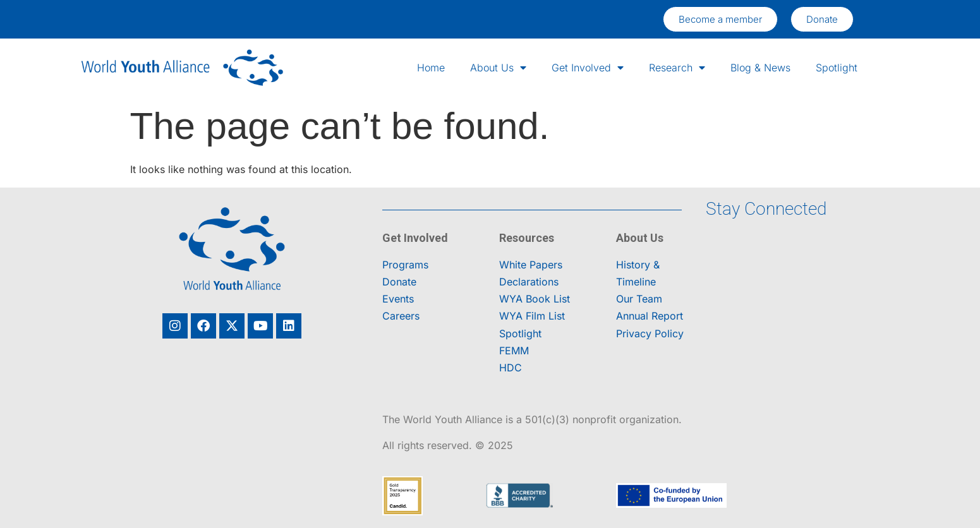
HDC (511, 368)
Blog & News (760, 68)
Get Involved (588, 68)
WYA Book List (535, 299)
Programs (405, 265)
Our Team (639, 299)
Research (677, 68)
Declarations (529, 282)
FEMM (514, 351)
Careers (401, 316)
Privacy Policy (650, 333)
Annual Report (650, 316)
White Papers (531, 265)
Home (431, 68)
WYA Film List (532, 316)
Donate (399, 282)
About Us (498, 68)
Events (398, 299)
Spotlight (837, 68)
